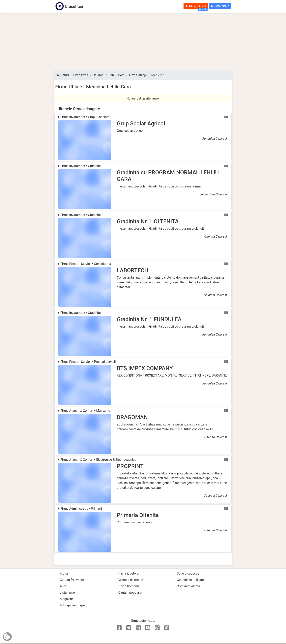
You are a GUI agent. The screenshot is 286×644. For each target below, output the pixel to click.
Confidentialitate (188, 586)
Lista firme (81, 75)
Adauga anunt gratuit (75, 605)
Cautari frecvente (72, 580)
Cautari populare (130, 593)
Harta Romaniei (129, 586)
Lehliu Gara (117, 75)
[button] (220, 6)
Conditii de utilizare (190, 580)
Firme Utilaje (138, 75)
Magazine (67, 599)
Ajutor (64, 573)
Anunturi (63, 75)
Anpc (63, 586)
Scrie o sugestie (188, 573)
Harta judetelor (129, 573)
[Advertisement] (143, 42)
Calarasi (99, 75)
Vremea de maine (131, 580)
